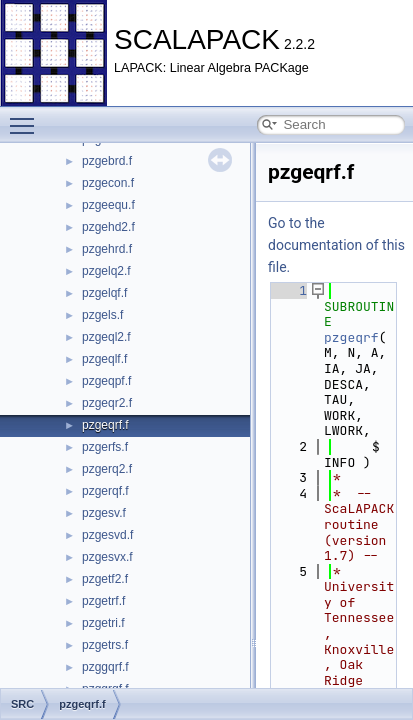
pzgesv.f (104, 513)
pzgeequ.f (108, 205)
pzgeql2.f (106, 337)
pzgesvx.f (107, 557)
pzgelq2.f (106, 271)
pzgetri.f (103, 623)
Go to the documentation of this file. (336, 245)
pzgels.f (102, 315)
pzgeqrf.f (105, 425)
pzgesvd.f (107, 535)
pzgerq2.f (107, 469)
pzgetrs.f (105, 645)
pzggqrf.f (105, 667)
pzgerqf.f (105, 491)
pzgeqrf (351, 337)
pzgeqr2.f (107, 403)
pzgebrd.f (107, 161)
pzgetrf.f (103, 601)
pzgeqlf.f (104, 359)
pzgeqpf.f (106, 381)
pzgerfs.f (105, 447)
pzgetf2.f (105, 579)
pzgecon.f (108, 183)
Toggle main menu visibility (27, 117)
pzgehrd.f (107, 249)
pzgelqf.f (104, 293)
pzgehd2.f (108, 227)
